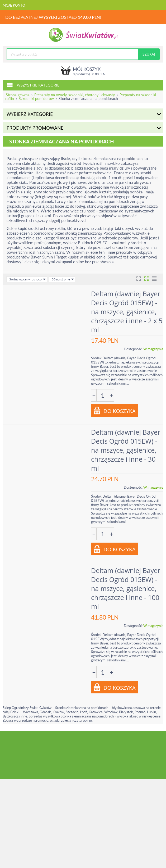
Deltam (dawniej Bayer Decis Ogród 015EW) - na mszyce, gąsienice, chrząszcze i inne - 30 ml (126, 450)
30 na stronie (63, 279)
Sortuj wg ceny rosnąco (27, 279)
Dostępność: (133, 349)
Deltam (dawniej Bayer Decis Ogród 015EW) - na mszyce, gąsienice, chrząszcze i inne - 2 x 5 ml (127, 312)
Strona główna (18, 95)
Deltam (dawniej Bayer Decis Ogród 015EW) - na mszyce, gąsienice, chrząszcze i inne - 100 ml (126, 588)
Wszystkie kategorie (33, 85)
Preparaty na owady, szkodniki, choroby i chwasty (75, 95)
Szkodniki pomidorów (36, 99)
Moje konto (14, 5)
